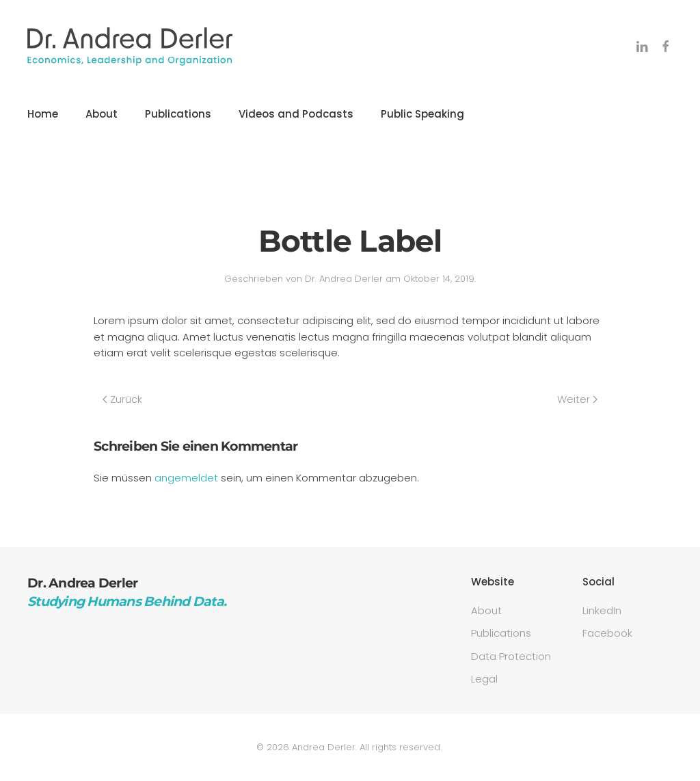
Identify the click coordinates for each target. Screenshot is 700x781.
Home (43, 114)
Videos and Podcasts (296, 114)
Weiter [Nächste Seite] (577, 399)
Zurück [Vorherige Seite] (122, 399)
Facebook (607, 633)
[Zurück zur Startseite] (130, 47)
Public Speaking (422, 114)
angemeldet (186, 478)
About (102, 114)
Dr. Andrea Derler (344, 279)
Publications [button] (178, 114)
